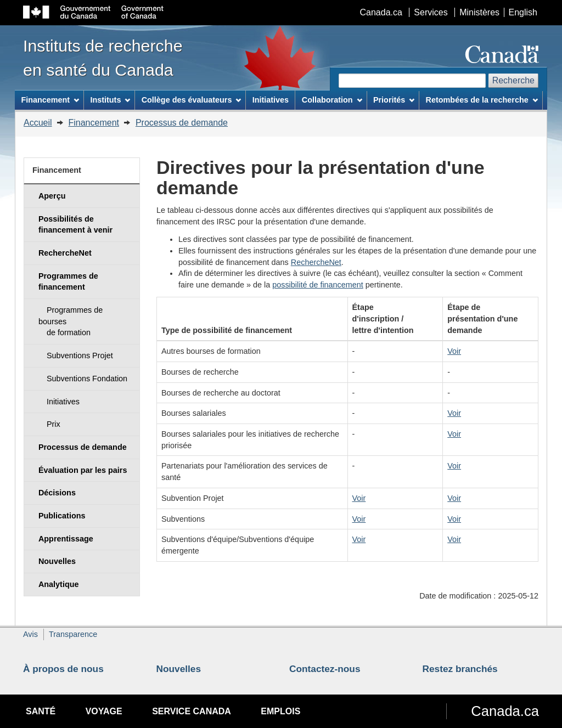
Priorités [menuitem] (394, 100)
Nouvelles (179, 669)
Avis (30, 634)
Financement (94, 123)
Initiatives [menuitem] (271, 100)
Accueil (38, 123)
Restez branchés (460, 669)
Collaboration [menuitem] (332, 100)
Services (431, 12)
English (523, 12)
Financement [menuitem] (50, 100)
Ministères (479, 12)
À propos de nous (63, 669)
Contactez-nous (325, 669)
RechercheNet (316, 262)
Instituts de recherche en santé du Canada (103, 58)
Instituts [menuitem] (110, 100)
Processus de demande (182, 123)
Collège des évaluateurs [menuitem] (192, 100)
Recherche (513, 80)
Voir (454, 351)
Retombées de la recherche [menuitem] (482, 100)
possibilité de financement (318, 285)
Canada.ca (381, 12)
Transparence (73, 634)
